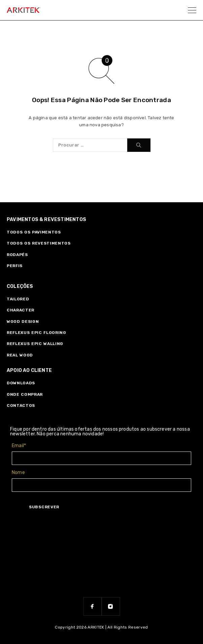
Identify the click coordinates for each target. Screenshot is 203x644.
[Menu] (192, 10)
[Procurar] (139, 145)
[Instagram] (111, 606)
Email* (19, 446)
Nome (18, 473)
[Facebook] (93, 606)
